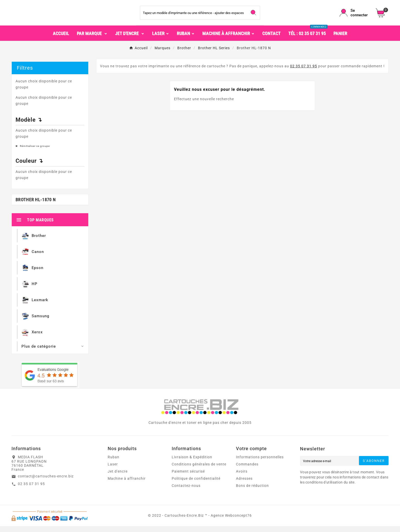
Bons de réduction (252, 491)
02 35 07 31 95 (304, 72)
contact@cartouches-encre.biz (46, 482)
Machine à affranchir (127, 484)
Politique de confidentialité (196, 484)
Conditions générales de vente (199, 470)
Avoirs (242, 477)
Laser (113, 470)
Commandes (247, 470)
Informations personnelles (260, 463)
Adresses (244, 484)
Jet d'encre (118, 477)
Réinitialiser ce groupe (34, 152)
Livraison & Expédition (192, 463)
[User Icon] (355, 16)
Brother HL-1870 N (36, 205)
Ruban (114, 463)
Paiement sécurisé (188, 477)
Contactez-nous (186, 491)
